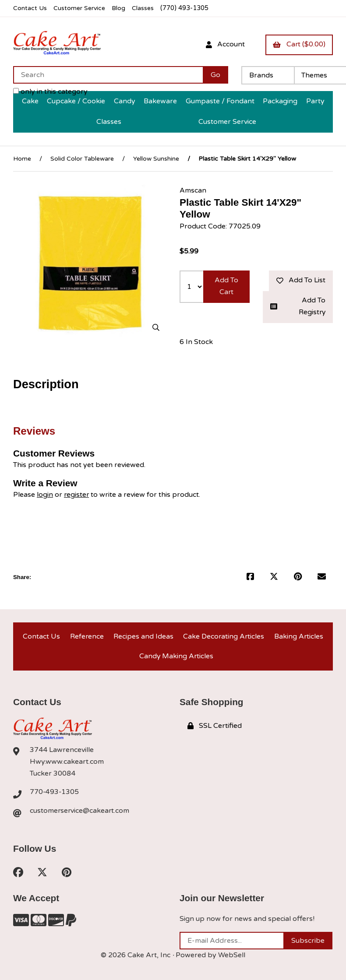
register (77, 494)
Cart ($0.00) (299, 44)
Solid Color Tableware (82, 158)
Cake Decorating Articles (224, 636)
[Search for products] (108, 74)
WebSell (232, 956)
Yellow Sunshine (156, 158)
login (45, 494)
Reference (86, 636)
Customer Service (80, 8)
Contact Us (30, 8)
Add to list (300, 280)
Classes (145, 8)
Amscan (193, 190)
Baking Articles (298, 636)
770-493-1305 (55, 793)
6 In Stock (196, 341)
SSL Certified (215, 727)
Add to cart (226, 286)
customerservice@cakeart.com (80, 812)
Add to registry (298, 306)
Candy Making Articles (176, 657)
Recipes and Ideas (143, 636)
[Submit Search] (215, 74)
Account (224, 44)
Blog (120, 8)
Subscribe (308, 942)
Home (22, 158)
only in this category (50, 91)
